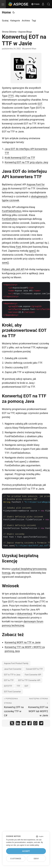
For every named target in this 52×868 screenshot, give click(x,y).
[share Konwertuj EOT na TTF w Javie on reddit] (24, 724)
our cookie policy (33, 845)
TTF (11, 96)
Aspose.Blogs (25, 32)
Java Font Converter (13, 669)
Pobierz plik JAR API (13, 269)
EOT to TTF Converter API (29, 680)
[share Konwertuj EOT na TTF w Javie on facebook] (30, 724)
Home (6, 12)
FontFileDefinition (12, 211)
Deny (36, 859)
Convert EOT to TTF (34, 669)
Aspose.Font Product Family (16, 663)
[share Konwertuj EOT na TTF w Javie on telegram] (41, 724)
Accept (26, 851)
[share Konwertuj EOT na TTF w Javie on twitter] (12, 724)
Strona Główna (9, 32)
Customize (16, 859)
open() (32, 251)
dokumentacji (25, 614)
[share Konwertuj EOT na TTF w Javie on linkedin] (18, 724)
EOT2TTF (8, 686)
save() (5, 263)
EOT (40, 104)
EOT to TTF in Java (12, 675)
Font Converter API (33, 675)
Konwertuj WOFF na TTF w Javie (23, 642)
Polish (35, 4)
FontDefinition (10, 219)
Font (18, 247)
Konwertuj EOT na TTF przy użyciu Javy (26, 162)
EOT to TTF (9, 680)
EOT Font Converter (12, 692)
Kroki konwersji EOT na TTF (20, 158)
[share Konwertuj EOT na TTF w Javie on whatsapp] (35, 724)
